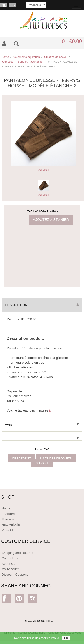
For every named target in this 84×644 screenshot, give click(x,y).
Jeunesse (7, 62)
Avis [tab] (42, 425)
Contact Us (10, 558)
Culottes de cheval (56, 57)
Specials (8, 519)
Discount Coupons (15, 574)
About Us (8, 564)
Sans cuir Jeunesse (30, 62)
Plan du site (9, 633)
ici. (51, 410)
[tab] (42, 436)
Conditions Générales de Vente (65, 633)
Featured (8, 514)
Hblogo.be (52, 621)
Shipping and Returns (17, 553)
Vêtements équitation (27, 57)
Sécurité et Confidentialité (32, 633)
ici (58, 639)
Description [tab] (42, 305)
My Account (10, 569)
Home (5, 57)
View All (7, 530)
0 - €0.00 (72, 41)
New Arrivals (11, 525)
